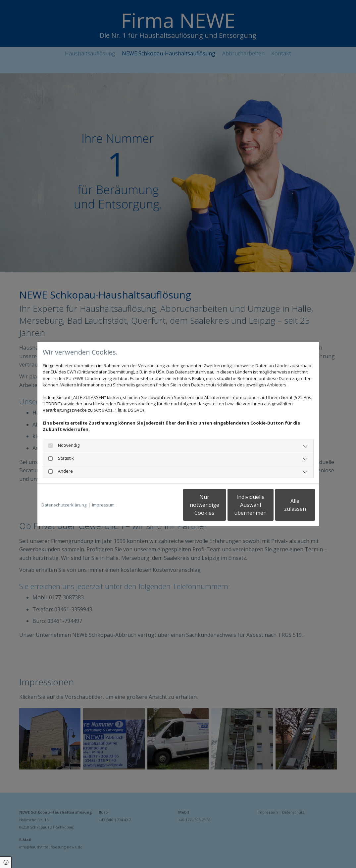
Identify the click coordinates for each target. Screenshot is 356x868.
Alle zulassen (284, 505)
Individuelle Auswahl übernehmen (221, 505)
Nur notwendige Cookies (158, 505)
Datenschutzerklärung (64, 505)
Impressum (103, 505)
